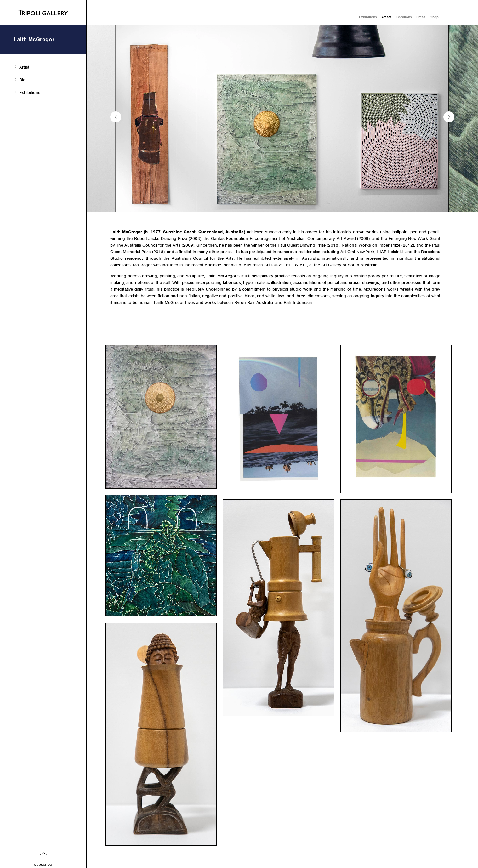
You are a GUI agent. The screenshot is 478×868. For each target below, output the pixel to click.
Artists (386, 17)
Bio (22, 80)
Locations (404, 17)
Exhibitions (368, 17)
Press (421, 17)
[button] (116, 117)
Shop (434, 17)
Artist (24, 67)
